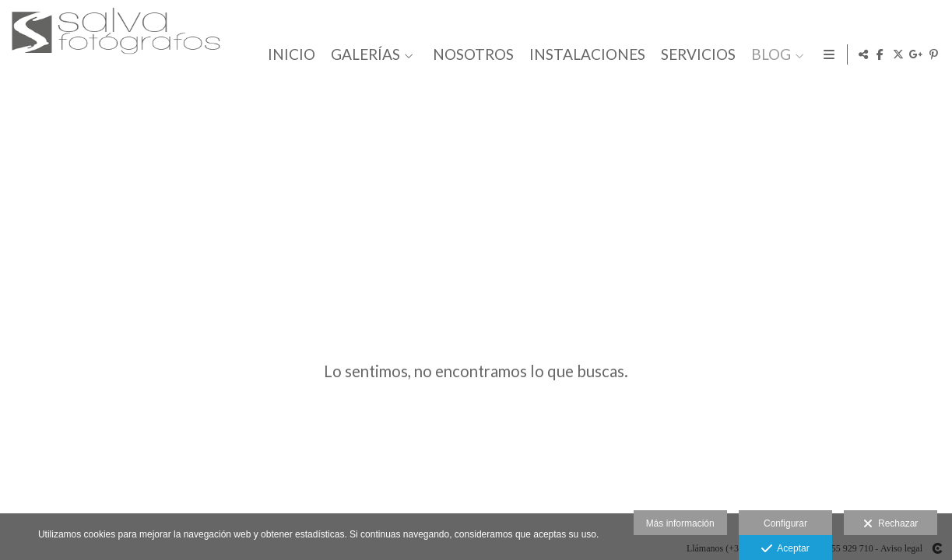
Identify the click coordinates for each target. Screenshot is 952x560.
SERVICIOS (695, 55)
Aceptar (785, 549)
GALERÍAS (362, 55)
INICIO (288, 55)
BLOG (768, 55)
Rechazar (891, 524)
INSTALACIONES (584, 55)
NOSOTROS (470, 55)
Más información (680, 523)
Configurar (785, 523)
